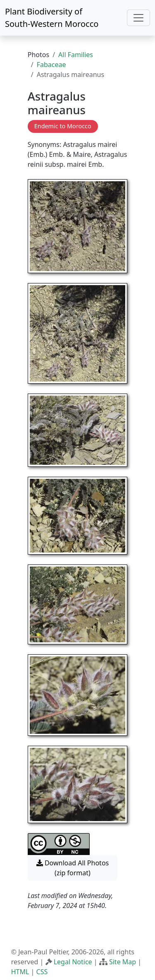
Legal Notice (73, 962)
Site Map (123, 962)
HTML (20, 972)
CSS (42, 972)
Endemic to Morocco (63, 126)
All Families (76, 55)
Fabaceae (51, 65)
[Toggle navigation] (138, 18)
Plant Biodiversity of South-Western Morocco (52, 18)
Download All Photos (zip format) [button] (73, 868)
